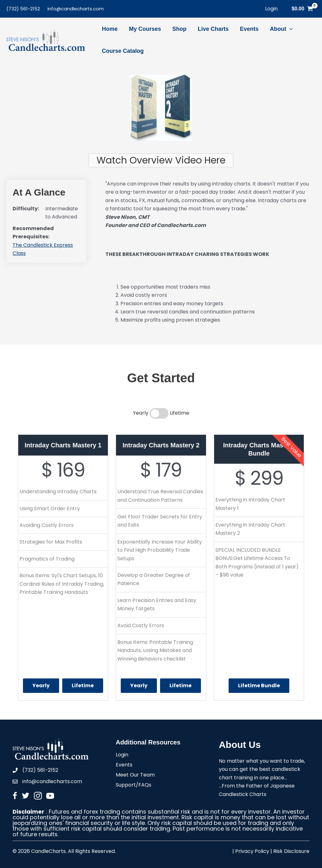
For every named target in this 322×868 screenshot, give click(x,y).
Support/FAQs (133, 785)
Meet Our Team (135, 775)
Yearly (41, 686)
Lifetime (83, 686)
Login (122, 755)
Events (124, 765)
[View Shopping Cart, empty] (302, 9)
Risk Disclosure (291, 851)
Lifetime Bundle (259, 686)
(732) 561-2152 (23, 9)
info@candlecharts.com (76, 9)
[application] (289, 29)
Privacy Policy (252, 851)
